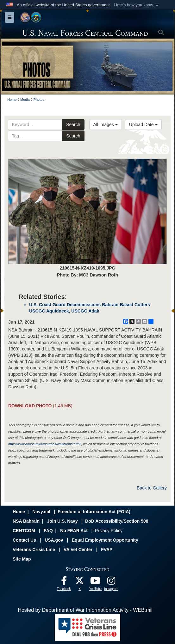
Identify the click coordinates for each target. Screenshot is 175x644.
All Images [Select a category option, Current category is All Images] (106, 125)
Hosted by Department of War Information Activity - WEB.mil (85, 610)
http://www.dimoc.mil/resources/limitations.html (44, 444)
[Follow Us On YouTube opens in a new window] (96, 582)
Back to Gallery (152, 488)
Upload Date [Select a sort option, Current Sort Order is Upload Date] (143, 125)
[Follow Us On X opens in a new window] (80, 582)
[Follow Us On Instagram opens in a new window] (111, 582)
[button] (137, 5)
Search (73, 125)
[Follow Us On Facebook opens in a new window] (64, 582)
